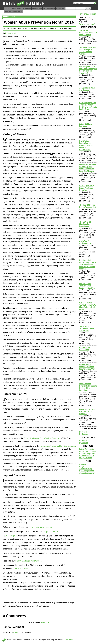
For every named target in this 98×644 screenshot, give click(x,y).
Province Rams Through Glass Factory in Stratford (87, 286)
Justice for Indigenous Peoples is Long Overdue (88, 33)
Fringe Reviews (86, 458)
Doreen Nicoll (11, 33)
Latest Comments (86, 449)
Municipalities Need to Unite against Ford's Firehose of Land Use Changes (88, 168)
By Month (83, 432)
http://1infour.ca (51, 532)
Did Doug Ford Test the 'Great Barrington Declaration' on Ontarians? (88, 70)
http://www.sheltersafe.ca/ (41, 527)
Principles (16, 9)
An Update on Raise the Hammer (87, 89)
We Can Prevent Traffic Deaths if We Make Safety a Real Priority (88, 306)
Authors (27, 9)
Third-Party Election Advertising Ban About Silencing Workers (88, 51)
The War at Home (21, 568)
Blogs (82, 466)
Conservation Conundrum (85, 349)
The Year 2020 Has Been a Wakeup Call (87, 206)
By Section (84, 434)
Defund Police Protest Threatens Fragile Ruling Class (87, 367)
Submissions (49, 9)
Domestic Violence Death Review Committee (42, 438)
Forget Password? (13, 12)
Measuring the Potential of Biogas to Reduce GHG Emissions (88, 387)
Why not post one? (87, 24)
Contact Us (69, 640)
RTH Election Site (87, 456)
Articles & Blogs (86, 469)
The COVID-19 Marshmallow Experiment (85, 224)
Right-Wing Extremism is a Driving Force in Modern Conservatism (86, 145)
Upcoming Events (87, 471)
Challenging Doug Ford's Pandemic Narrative (87, 188)
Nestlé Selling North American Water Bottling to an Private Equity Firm (88, 106)
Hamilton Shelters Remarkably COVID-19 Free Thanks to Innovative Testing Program (88, 265)
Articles (82, 464)
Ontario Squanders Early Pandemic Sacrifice (87, 412)
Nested (43, 622)
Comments (37, 9)
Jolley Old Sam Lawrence (85, 125)
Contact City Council (88, 451)
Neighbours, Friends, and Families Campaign (58, 446)
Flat (48, 622)
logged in (17, 632)
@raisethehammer (87, 473)
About (7, 9)
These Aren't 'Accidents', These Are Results (87, 328)
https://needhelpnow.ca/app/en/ (29, 561)
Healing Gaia (9, 17)
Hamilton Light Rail (87, 453)
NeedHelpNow (12, 536)
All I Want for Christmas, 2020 (86, 242)
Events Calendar (88, 14)
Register (60, 9)
